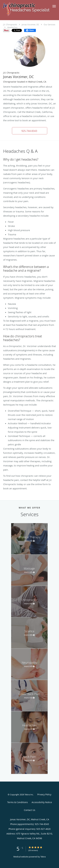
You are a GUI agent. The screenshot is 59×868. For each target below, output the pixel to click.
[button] (54, 6)
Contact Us (30, 810)
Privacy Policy (44, 794)
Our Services (49, 24)
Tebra (43, 857)
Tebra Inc (29, 795)
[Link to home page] (24, 9)
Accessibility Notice (42, 802)
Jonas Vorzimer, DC (30, 24)
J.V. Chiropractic (10, 24)
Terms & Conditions (18, 802)
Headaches (12, 27)
